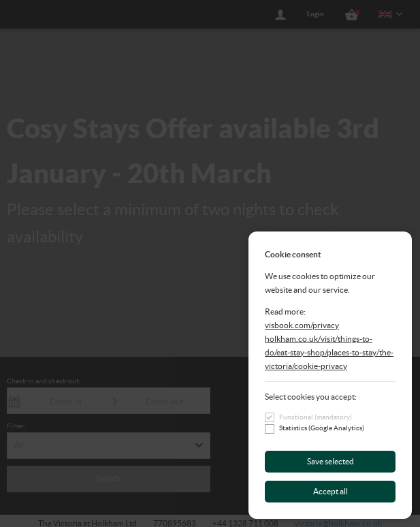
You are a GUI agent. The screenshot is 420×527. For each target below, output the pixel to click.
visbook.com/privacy (302, 325)
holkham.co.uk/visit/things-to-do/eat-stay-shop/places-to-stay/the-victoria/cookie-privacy (329, 352)
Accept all (330, 491)
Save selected (330, 461)
